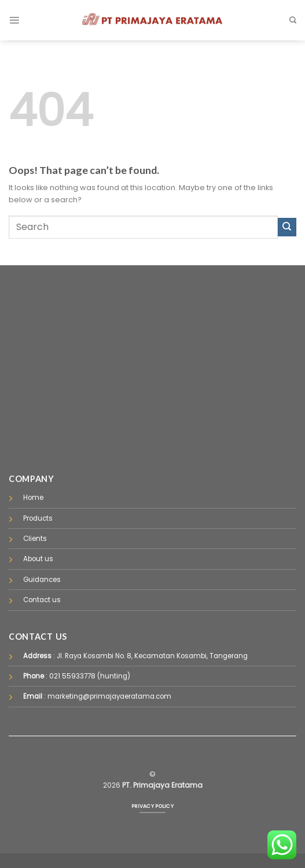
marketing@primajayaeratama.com (109, 696)
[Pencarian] (293, 21)
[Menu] (14, 20)
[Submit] (287, 227)
